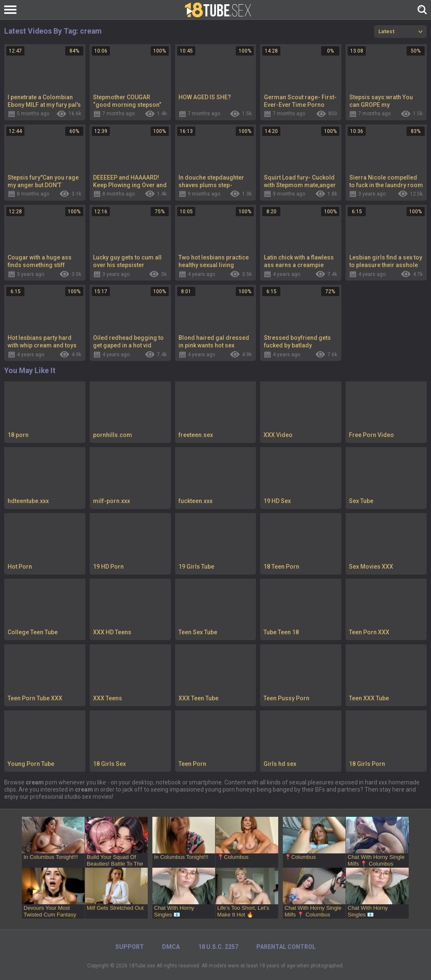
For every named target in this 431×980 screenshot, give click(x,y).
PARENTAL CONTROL (286, 947)
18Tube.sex (142, 966)
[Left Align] (12, 10)
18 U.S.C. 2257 (218, 947)
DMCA (171, 947)
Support (130, 947)
